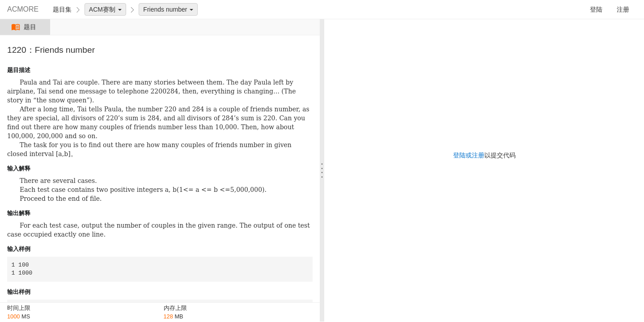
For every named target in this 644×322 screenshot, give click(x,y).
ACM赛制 (105, 9)
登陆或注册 (469, 155)
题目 (25, 27)
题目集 (62, 9)
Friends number (168, 9)
